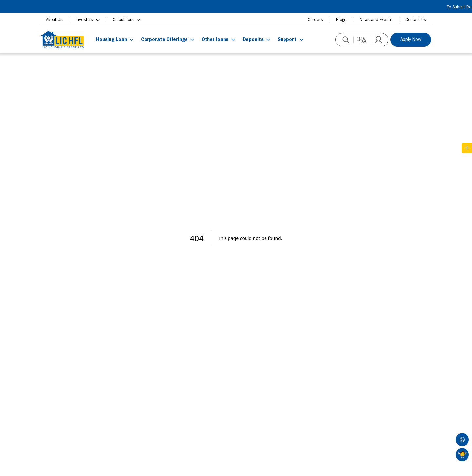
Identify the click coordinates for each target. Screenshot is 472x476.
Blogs (341, 20)
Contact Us (416, 20)
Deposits (253, 40)
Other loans (215, 40)
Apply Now (411, 40)
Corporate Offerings (164, 40)
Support (287, 40)
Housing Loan (111, 40)
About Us (54, 20)
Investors (84, 20)
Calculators (123, 20)
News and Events (376, 20)
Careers (315, 20)
